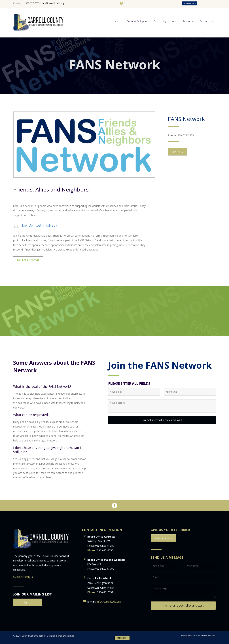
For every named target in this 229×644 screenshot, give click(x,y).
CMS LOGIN (122, 638)
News (175, 21)
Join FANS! (178, 152)
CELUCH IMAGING (198, 636)
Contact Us (206, 21)
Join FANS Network (28, 260)
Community (160, 21)
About (118, 21)
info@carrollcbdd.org (53, 3)
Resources (189, 21)
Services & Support (138, 21)
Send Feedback (190, 3)
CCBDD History (22, 577)
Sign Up (28, 602)
